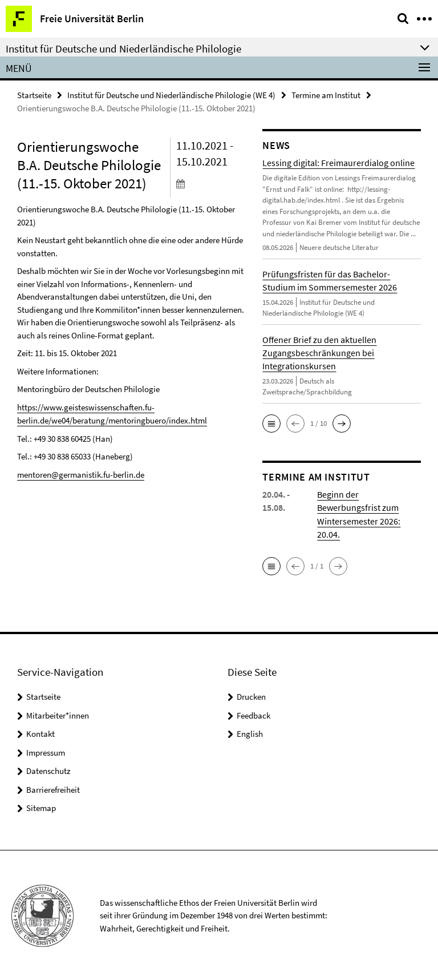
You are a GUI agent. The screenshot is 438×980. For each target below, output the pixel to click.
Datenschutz (48, 770)
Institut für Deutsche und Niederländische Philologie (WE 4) (171, 95)
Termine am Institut (326, 95)
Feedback (254, 714)
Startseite (34, 95)
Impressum (46, 751)
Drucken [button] (251, 696)
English (250, 733)
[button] (271, 424)
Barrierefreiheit (53, 789)
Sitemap (41, 807)
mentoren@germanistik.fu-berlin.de (81, 474)
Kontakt (40, 733)
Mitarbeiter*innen (58, 714)
